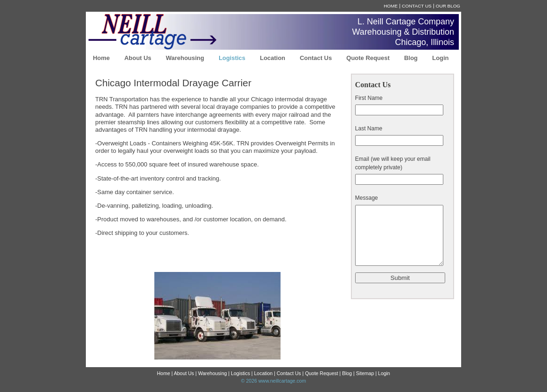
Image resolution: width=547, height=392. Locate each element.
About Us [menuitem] (138, 58)
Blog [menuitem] (411, 58)
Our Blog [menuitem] (448, 6)
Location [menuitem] (273, 58)
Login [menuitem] (440, 58)
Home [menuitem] (391, 6)
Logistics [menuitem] (232, 58)
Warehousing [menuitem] (185, 58)
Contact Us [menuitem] (417, 6)
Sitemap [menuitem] (365, 373)
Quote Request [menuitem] (368, 58)
